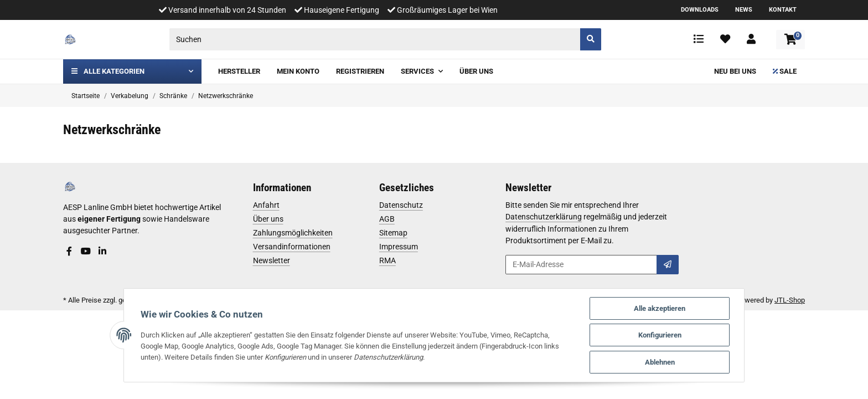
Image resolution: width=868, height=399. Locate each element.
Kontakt (783, 10)
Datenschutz (401, 205)
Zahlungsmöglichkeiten (293, 233)
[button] (751, 39)
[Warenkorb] (790, 40)
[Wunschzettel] (725, 39)
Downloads (700, 10)
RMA (387, 260)
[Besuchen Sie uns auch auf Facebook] (69, 252)
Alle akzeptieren (660, 308)
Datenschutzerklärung (544, 217)
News (744, 10)
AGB (387, 219)
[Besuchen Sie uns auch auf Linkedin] (102, 252)
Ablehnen (660, 362)
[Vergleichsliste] (699, 39)
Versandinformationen (292, 247)
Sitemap (393, 233)
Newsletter (272, 260)
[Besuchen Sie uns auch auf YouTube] (86, 252)
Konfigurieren (660, 335)
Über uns (268, 219)
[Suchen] (375, 39)
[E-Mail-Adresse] (581, 265)
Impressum (399, 247)
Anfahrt (266, 205)
